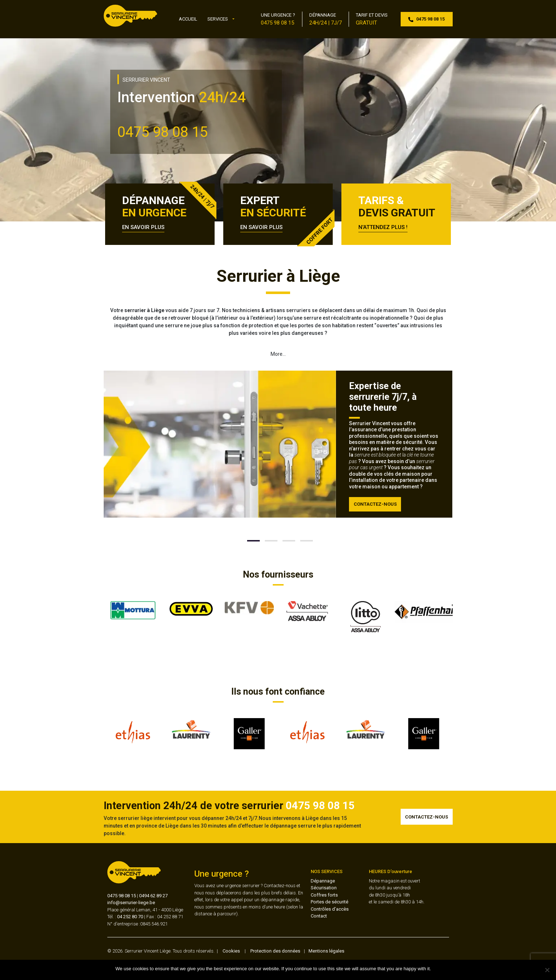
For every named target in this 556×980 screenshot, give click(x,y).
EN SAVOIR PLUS (143, 227)
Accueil (188, 19)
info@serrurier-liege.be (131, 903)
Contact (319, 916)
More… (278, 354)
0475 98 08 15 (122, 896)
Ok (438, 969)
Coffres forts (324, 895)
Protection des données (275, 951)
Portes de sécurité (329, 902)
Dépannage (323, 881)
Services (218, 19)
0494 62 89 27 (153, 896)
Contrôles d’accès (330, 909)
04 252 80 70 (130, 917)
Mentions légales (326, 951)
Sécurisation (324, 888)
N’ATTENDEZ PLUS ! (383, 227)
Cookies (231, 951)
